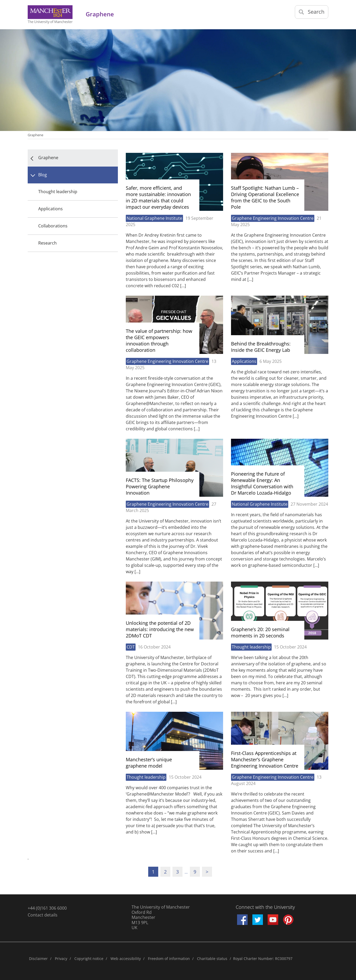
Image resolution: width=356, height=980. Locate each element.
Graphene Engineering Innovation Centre (273, 218)
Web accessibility (126, 959)
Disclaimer (38, 959)
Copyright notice (89, 959)
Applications (50, 209)
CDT (131, 647)
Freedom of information (169, 959)
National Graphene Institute (154, 218)
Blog (43, 175)
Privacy (61, 959)
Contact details (43, 915)
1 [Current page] (153, 872)
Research (47, 243)
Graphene (35, 135)
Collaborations (53, 226)
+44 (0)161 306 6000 (47, 908)
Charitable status (212, 959)
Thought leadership (58, 192)
